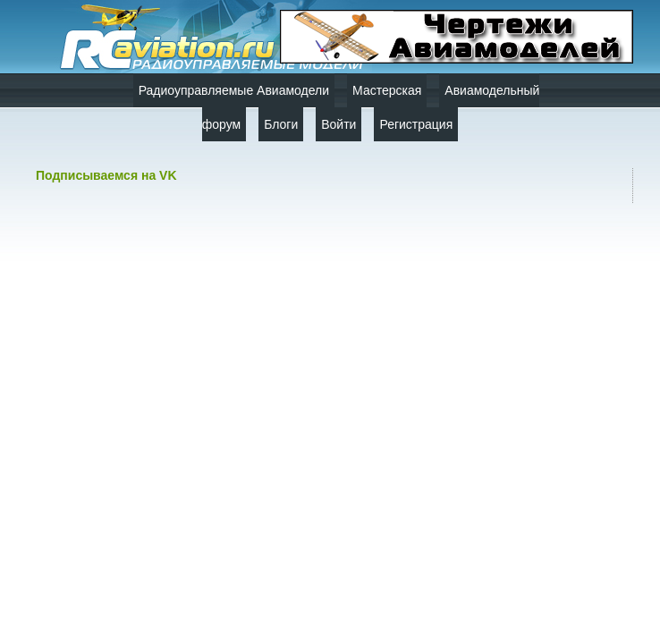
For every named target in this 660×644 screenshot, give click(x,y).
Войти (338, 124)
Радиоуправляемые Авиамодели (234, 90)
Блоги (281, 124)
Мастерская (387, 90)
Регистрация (416, 124)
